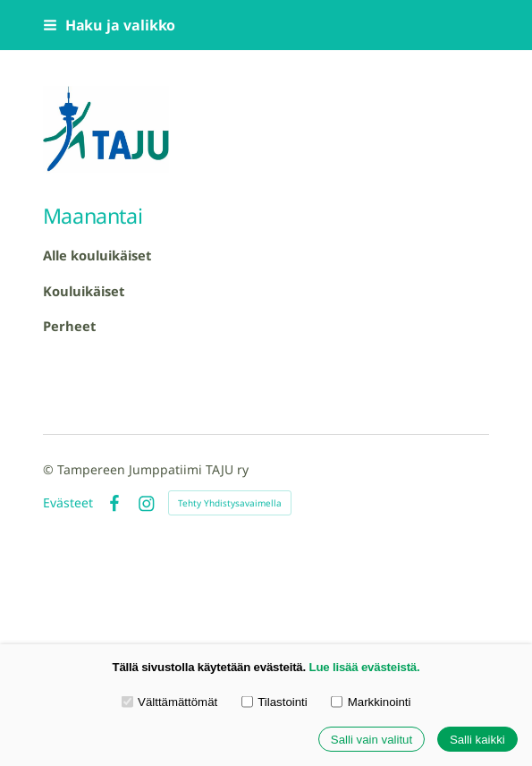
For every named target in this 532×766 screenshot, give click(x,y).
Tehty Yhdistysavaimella (230, 503)
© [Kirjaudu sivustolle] (50, 469)
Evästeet (68, 503)
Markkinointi (371, 702)
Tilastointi (274, 702)
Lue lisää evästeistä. (365, 667)
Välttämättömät (170, 702)
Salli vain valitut (372, 740)
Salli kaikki (477, 740)
